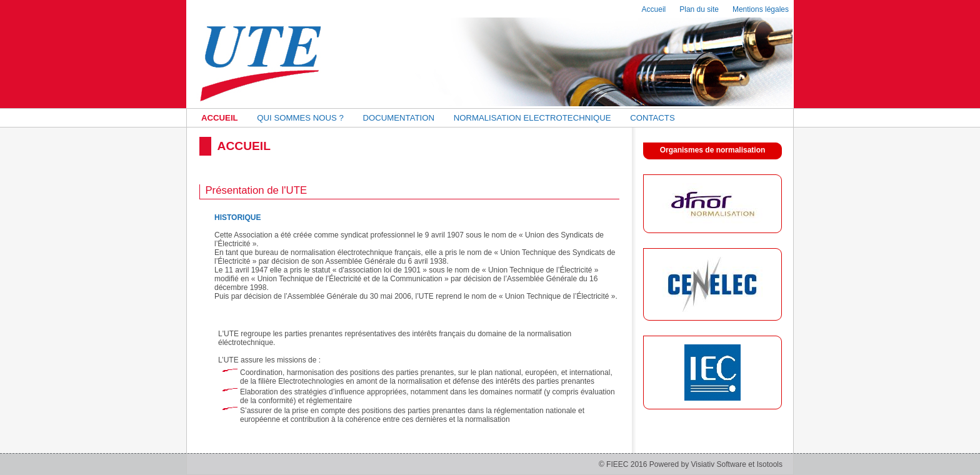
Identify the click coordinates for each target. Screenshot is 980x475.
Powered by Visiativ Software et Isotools (716, 464)
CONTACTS (652, 118)
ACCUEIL (220, 118)
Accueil (654, 9)
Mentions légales (761, 9)
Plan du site (699, 9)
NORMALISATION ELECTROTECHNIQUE (532, 118)
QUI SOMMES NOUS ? (300, 118)
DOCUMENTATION (398, 118)
